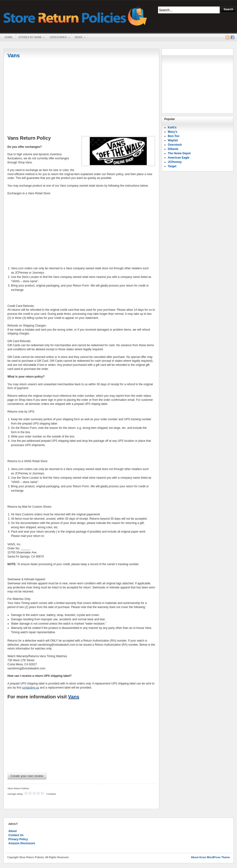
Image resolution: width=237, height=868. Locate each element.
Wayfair (173, 140)
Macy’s (173, 132)
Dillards (173, 149)
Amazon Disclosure (22, 843)
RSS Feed (227, 37)
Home (8, 37)
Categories (58, 38)
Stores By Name (30, 38)
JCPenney (175, 162)
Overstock (175, 145)
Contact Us (16, 835)
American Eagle (179, 158)
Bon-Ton (174, 136)
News (79, 38)
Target (172, 166)
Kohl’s (172, 127)
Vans (14, 55)
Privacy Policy (18, 839)
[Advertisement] (81, 98)
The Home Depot (179, 153)
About (13, 831)
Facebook (232, 37)
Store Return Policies (75, 16)
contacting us (31, 688)
